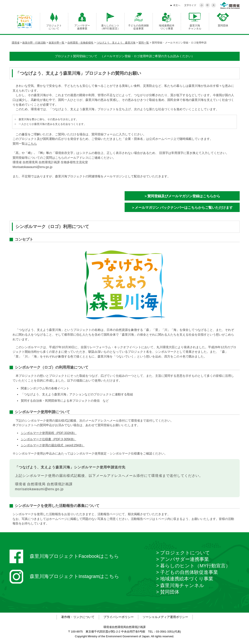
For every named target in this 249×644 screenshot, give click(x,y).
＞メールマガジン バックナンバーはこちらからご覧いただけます (182, 208)
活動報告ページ (108, 514)
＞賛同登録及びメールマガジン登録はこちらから (182, 196)
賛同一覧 (144, 43)
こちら (32, 144)
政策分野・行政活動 (34, 43)
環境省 (16, 43)
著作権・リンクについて (78, 617)
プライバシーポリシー (119, 617)
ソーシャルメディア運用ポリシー (165, 617)
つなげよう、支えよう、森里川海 (116, 43)
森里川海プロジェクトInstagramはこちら (64, 577)
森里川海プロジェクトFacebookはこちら (64, 556)
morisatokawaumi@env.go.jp (39, 489)
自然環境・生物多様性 (80, 43)
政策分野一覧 (57, 43)
